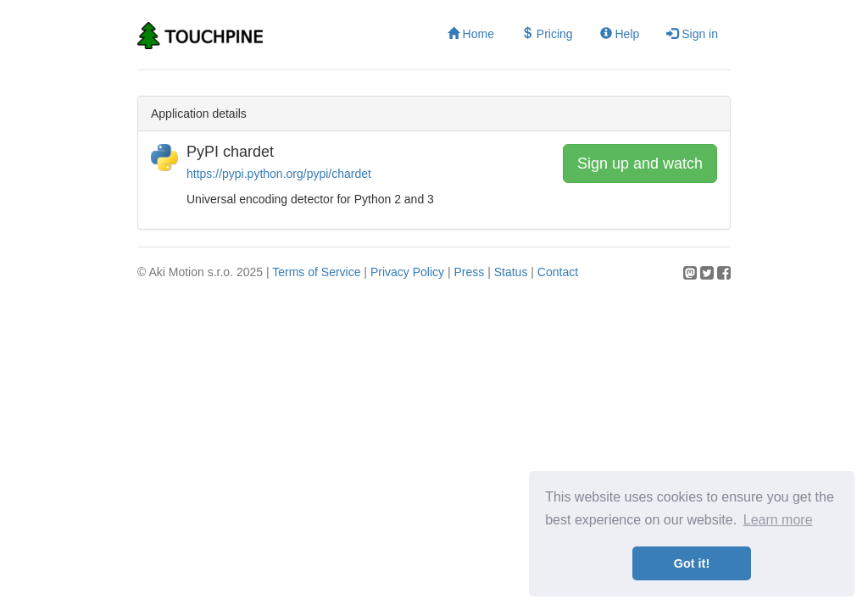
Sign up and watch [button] (640, 164)
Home (471, 34)
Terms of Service (316, 272)
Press (469, 272)
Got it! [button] (692, 563)
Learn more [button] (778, 520)
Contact (558, 272)
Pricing (547, 34)
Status (511, 272)
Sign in (692, 34)
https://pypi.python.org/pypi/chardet (279, 174)
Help (620, 34)
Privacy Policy (407, 272)
